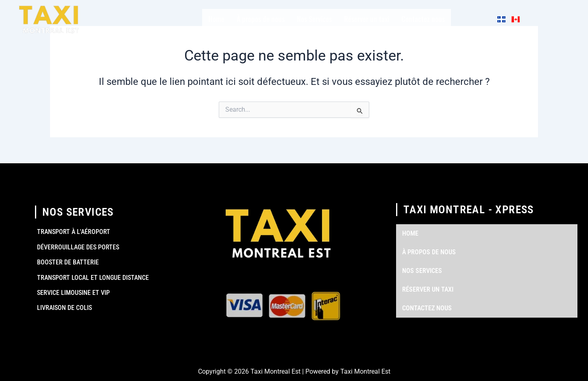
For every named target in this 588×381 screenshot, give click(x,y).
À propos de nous (261, 19)
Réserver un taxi (367, 19)
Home (216, 19)
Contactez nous (423, 19)
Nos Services (314, 19)
